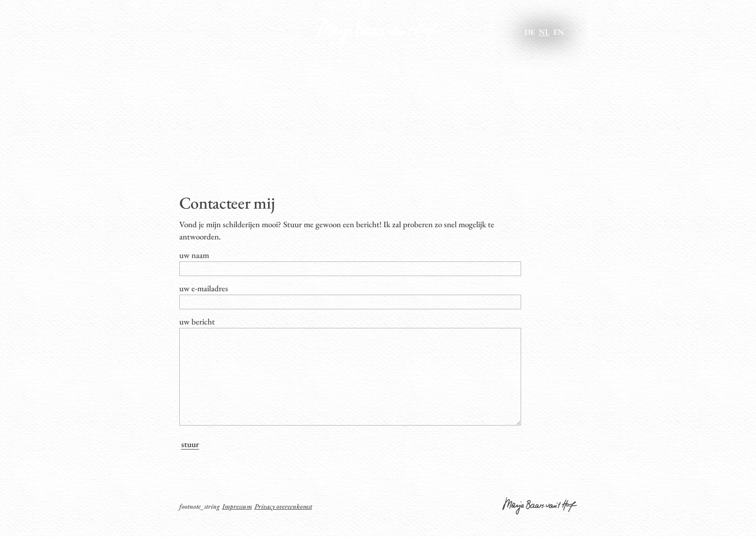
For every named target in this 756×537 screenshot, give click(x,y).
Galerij (403, 72)
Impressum (237, 526)
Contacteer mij (512, 72)
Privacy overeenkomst (283, 526)
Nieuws (315, 72)
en (559, 32)
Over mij (226, 72)
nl (544, 32)
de (530, 32)
